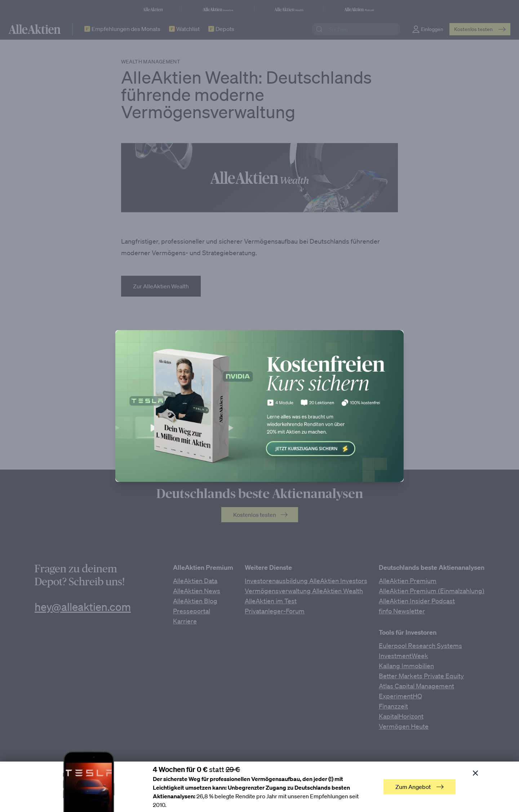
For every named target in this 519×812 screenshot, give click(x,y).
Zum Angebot (420, 787)
